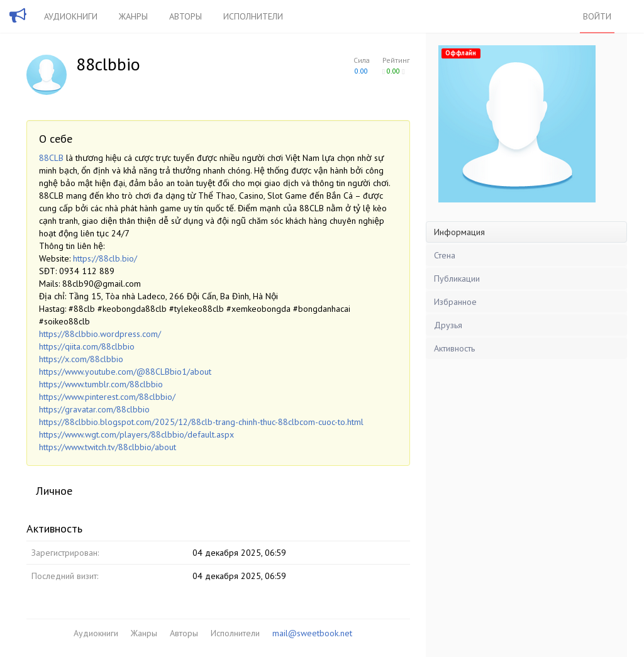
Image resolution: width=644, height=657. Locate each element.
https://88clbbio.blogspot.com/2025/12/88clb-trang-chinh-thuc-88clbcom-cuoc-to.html (201, 422)
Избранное (455, 302)
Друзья (448, 325)
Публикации (457, 279)
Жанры (133, 16)
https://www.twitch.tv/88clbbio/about (108, 447)
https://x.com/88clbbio (81, 359)
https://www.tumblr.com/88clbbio (101, 384)
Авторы (186, 16)
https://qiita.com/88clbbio (87, 346)
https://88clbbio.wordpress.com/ (100, 334)
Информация (459, 232)
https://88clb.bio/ (105, 258)
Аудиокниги (71, 16)
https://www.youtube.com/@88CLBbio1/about (125, 372)
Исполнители (253, 16)
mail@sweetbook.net (312, 633)
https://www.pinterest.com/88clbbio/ (107, 397)
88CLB (51, 158)
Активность (454, 348)
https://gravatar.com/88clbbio (94, 409)
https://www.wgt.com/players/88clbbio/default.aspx (136, 434)
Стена (445, 255)
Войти (597, 16)
